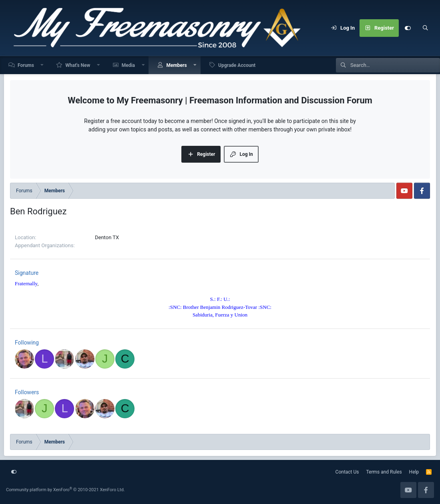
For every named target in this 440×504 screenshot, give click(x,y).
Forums (26, 65)
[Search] (425, 28)
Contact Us (347, 472)
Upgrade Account (237, 65)
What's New (78, 65)
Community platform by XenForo (65, 490)
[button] (42, 65)
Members (176, 65)
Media (128, 65)
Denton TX (107, 237)
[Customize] (408, 28)
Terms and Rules (384, 472)
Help (414, 472)
